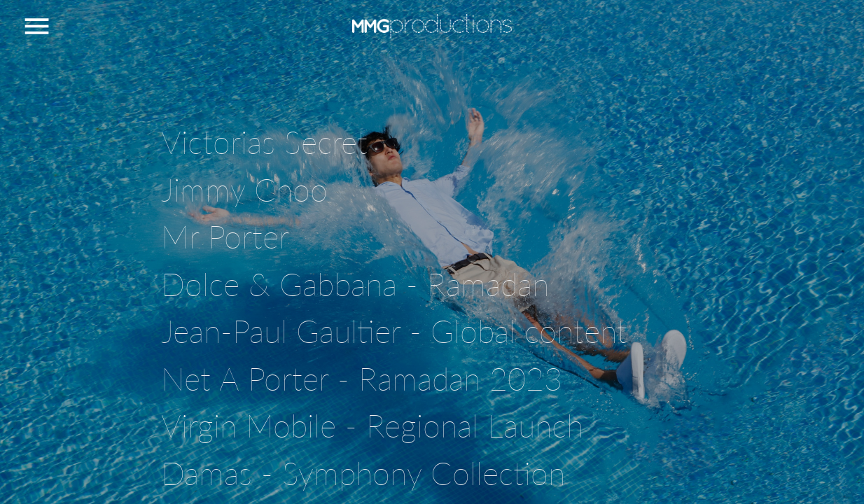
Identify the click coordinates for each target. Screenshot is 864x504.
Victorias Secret (264, 142)
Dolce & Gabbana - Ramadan (355, 284)
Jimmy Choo (244, 190)
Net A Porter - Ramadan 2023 (362, 379)
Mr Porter (225, 237)
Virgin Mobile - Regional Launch (372, 426)
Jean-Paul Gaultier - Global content (394, 331)
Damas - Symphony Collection (363, 473)
